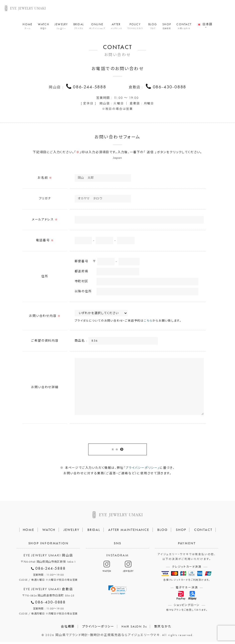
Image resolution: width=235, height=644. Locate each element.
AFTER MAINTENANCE (129, 532)
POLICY (135, 27)
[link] (117, 592)
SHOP (167, 27)
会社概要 (68, 628)
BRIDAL (79, 27)
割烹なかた (163, 628)
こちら (148, 322)
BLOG (153, 27)
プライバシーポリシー (98, 628)
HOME (27, 27)
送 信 (115, 451)
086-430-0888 (170, 87)
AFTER (116, 27)
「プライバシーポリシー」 (142, 470)
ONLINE (97, 27)
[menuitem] (205, 23)
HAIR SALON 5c (134, 628)
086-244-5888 (90, 87)
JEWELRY (61, 27)
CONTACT (184, 27)
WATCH (43, 27)
